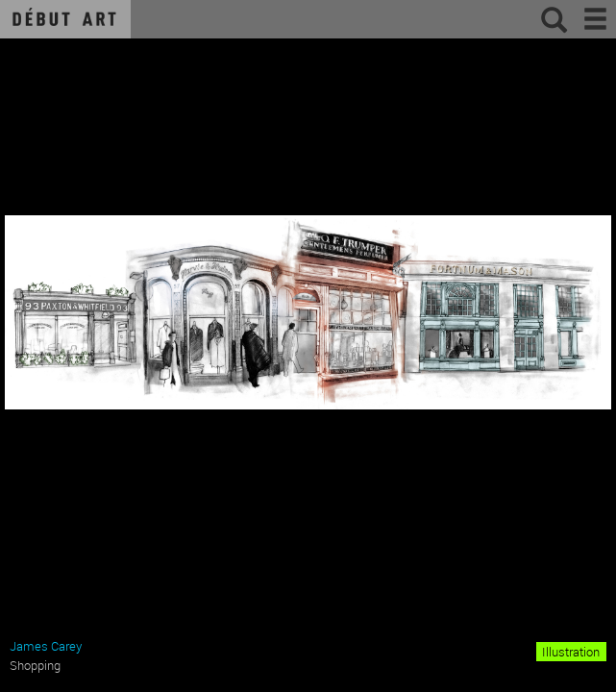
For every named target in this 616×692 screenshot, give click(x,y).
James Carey (46, 646)
